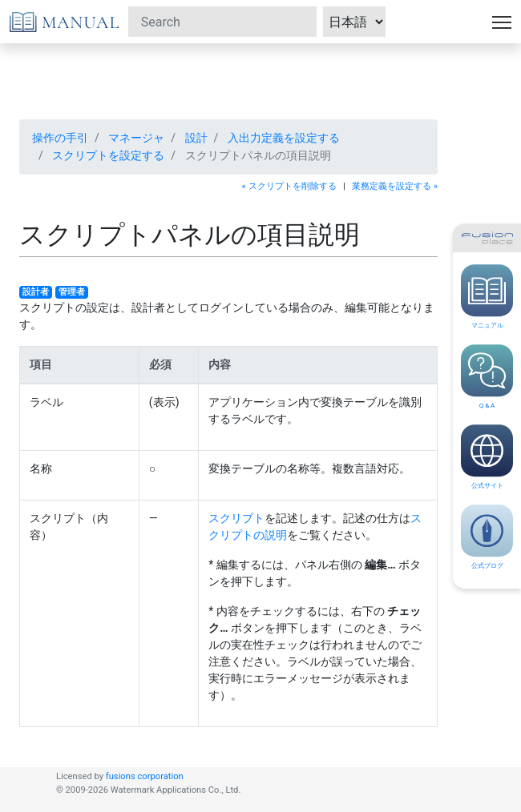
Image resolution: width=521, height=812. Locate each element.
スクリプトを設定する (108, 155)
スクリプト (236, 518)
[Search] (222, 22)
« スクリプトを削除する (289, 186)
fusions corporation (145, 776)
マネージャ (136, 138)
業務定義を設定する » (395, 186)
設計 (196, 138)
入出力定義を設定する (284, 138)
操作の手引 (60, 138)
